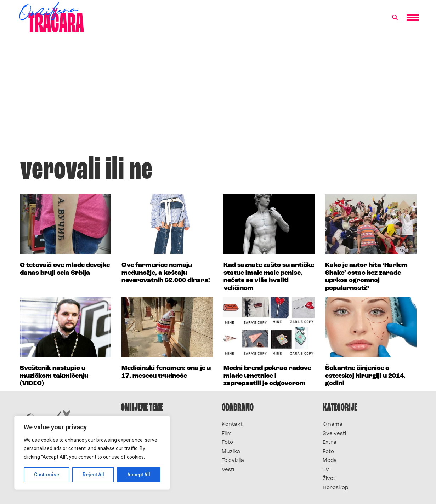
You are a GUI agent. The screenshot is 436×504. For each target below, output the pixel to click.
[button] (395, 18)
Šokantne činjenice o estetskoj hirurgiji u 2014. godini (365, 376)
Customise (47, 475)
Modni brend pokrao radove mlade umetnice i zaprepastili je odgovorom (267, 376)
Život (329, 479)
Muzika (231, 452)
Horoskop (336, 488)
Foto (227, 443)
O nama (333, 425)
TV (326, 470)
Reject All (93, 475)
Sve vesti (334, 434)
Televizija (233, 461)
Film (227, 434)
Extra (330, 443)
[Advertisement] (218, 97)
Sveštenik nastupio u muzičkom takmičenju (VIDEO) (54, 376)
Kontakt (232, 425)
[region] (92, 453)
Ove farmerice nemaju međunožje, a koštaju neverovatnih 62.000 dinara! (166, 273)
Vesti (228, 470)
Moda (330, 461)
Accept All (139, 475)
